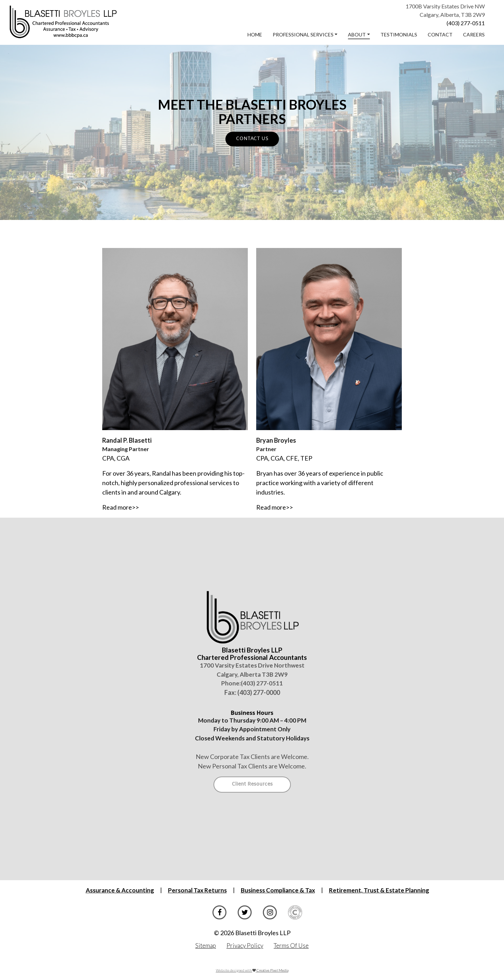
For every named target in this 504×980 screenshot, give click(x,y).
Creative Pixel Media (272, 970)
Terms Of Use (291, 946)
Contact (440, 34)
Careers (474, 34)
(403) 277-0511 (466, 23)
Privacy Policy (245, 946)
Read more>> (121, 507)
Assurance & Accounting (120, 890)
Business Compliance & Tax (278, 890)
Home (255, 34)
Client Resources (252, 784)
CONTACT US (252, 139)
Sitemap (206, 946)
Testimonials (399, 34)
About (357, 34)
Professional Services (303, 34)
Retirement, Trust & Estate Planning (379, 890)
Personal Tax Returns (197, 890)
